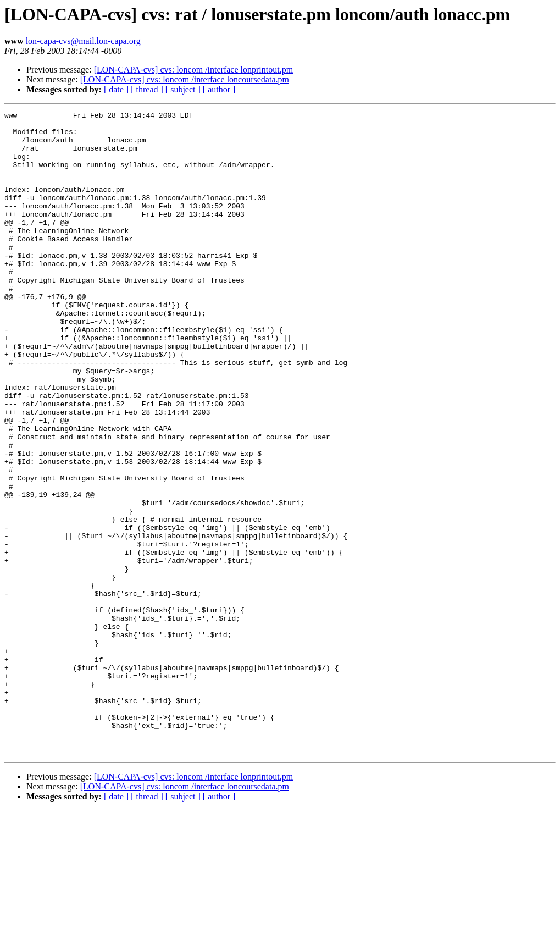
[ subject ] (183, 89)
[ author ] (219, 89)
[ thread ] (147, 89)
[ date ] (116, 89)
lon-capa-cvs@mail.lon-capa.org (83, 41)
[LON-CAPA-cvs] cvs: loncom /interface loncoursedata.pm (185, 79)
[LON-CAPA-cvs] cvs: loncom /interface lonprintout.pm (193, 70)
